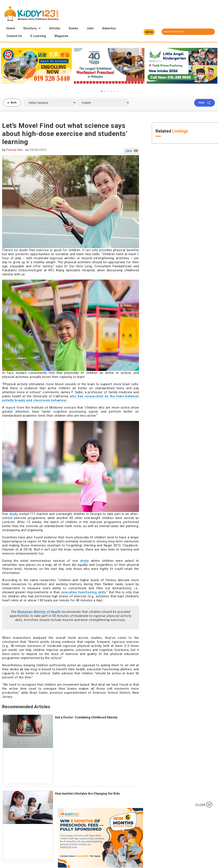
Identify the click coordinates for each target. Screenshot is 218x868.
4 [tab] (111, 92)
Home (11, 28)
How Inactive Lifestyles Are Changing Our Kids (87, 794)
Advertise (109, 28)
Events (73, 28)
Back (14, 103)
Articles (55, 28)
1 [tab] (102, 92)
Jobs (90, 28)
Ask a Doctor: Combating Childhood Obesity (86, 718)
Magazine (61, 36)
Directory (32, 28)
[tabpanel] (36, 66)
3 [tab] (108, 92)
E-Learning (38, 36)
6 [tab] (118, 92)
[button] (149, 32)
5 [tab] (114, 92)
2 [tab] (105, 92)
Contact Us (14, 36)
